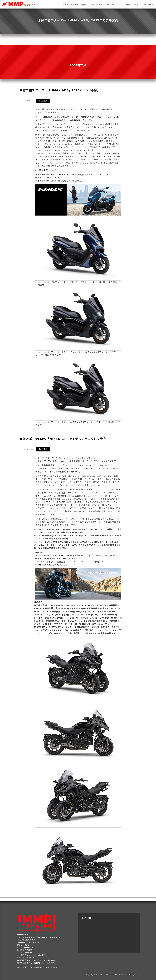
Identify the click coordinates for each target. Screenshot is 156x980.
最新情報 (74, 5)
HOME (66, 5)
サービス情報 (98, 5)
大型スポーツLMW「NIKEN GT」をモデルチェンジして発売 (63, 439)
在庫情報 (127, 5)
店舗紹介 (85, 5)
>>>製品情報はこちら (46, 170)
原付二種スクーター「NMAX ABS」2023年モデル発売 (59, 90)
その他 (137, 5)
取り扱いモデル (114, 5)
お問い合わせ (148, 5)
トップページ (89, 920)
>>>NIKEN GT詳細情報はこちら (51, 565)
